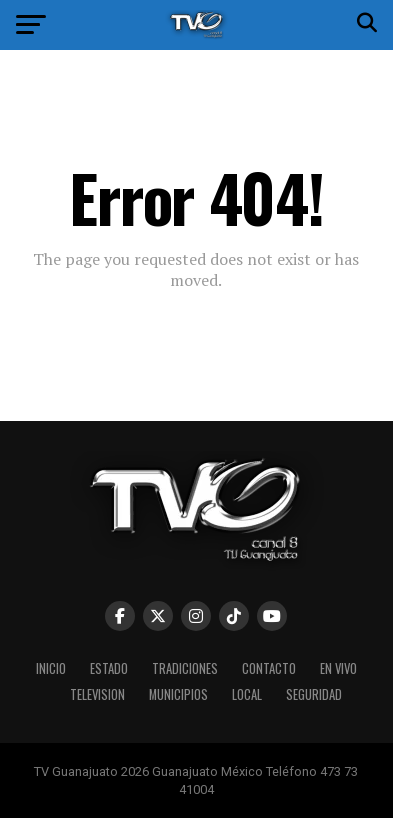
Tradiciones (185, 668)
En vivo (338, 668)
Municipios (178, 694)
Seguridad (314, 694)
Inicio (51, 668)
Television (97, 694)
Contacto (269, 668)
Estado (109, 668)
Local (247, 694)
